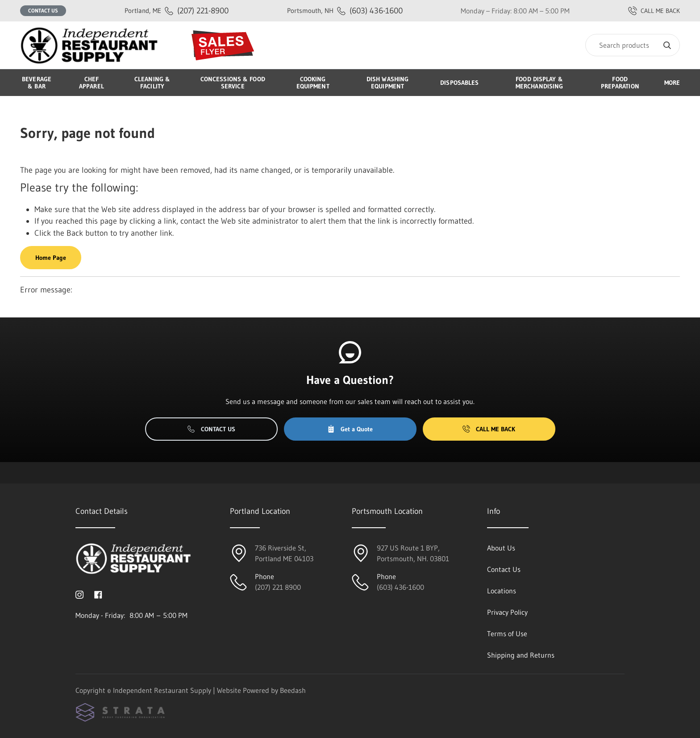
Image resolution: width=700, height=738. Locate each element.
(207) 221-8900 (177, 10)
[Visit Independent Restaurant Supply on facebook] (98, 594)
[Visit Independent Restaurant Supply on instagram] (79, 594)
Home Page (51, 258)
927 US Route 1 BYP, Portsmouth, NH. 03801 (413, 553)
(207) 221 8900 (278, 587)
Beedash (293, 690)
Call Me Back (489, 429)
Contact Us (43, 10)
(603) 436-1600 (345, 10)
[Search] (633, 45)
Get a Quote (350, 429)
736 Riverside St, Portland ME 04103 (284, 553)
